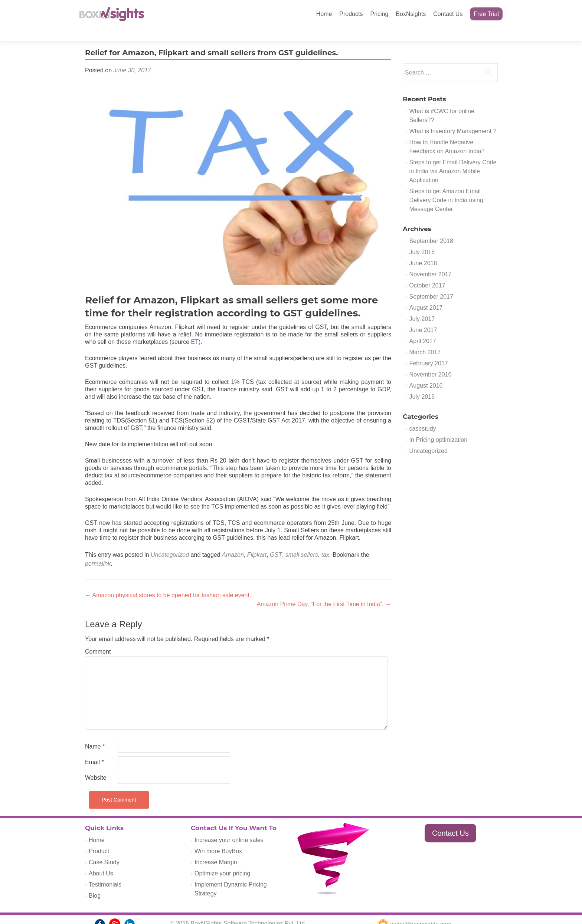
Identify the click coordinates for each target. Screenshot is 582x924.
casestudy (423, 416)
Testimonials (105, 872)
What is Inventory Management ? (453, 118)
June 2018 (423, 250)
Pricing (379, 14)
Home (324, 14)
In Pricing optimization (439, 427)
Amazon (233, 542)
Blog (95, 883)
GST (276, 542)
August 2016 (426, 373)
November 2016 (431, 361)
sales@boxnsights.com (414, 911)
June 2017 (423, 317)
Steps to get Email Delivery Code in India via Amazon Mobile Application (453, 158)
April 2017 (423, 328)
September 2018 (431, 228)
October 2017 (427, 272)
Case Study (104, 849)
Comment (98, 639)
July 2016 (422, 384)
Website (96, 765)
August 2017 (426, 295)
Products (351, 14)
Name (95, 734)
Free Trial (486, 14)
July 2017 (422, 306)
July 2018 (422, 239)
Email (94, 749)
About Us (101, 860)
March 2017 (425, 339)
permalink (98, 551)
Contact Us (448, 14)
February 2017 (429, 350)
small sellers (302, 542)
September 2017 (431, 284)
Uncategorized (170, 542)
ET (194, 329)
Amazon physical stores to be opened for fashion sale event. (168, 582)
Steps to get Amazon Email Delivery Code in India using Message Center (446, 187)
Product (99, 838)
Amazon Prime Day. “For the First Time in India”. (324, 591)
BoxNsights (411, 14)
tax (325, 542)
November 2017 (431, 261)
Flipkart (257, 542)
